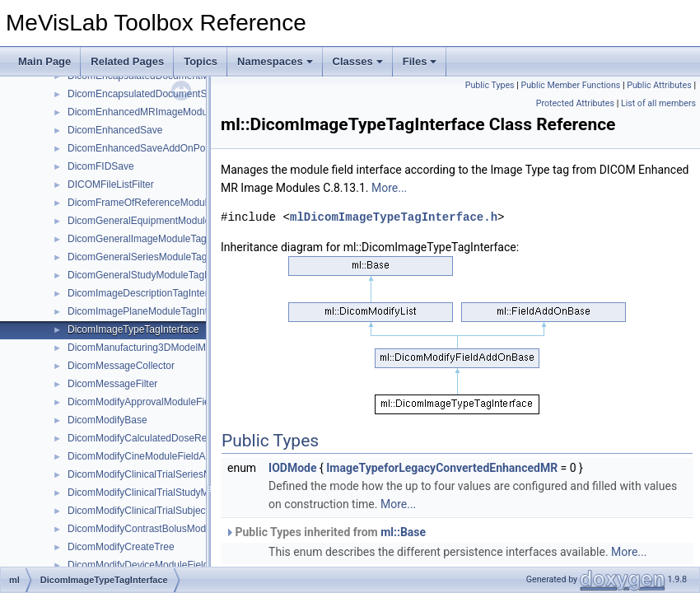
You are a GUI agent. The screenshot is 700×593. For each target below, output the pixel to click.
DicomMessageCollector (121, 366)
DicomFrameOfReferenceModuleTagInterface (167, 203)
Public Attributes (659, 85)
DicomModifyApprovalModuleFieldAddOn (158, 402)
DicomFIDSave (101, 166)
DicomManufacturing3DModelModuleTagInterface (176, 348)
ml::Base (403, 532)
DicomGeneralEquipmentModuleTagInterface (166, 221)
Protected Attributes (575, 103)
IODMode (292, 468)
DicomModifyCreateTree (121, 547)
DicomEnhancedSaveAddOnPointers (149, 148)
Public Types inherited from (325, 532)
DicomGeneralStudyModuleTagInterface (155, 275)
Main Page (44, 61)
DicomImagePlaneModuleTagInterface (151, 311)
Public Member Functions (571, 85)
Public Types (490, 85)
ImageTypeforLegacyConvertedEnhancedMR (442, 468)
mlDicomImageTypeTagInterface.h (394, 217)
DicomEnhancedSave (115, 130)
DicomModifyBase (107, 420)
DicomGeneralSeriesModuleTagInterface (156, 257)
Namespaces (275, 61)
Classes (358, 61)
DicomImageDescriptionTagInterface (147, 293)
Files (420, 61)
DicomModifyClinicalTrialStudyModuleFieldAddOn (176, 493)
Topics (201, 61)
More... (389, 188)
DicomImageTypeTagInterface (133, 329)
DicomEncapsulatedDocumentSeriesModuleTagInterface (191, 94)
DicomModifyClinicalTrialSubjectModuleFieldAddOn (180, 511)
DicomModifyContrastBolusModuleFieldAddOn (169, 529)
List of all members (658, 103)
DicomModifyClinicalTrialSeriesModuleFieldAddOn (178, 474)
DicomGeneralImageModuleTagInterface (156, 239)
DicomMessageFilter (112, 384)
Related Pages (127, 61)
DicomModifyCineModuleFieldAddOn (149, 456)
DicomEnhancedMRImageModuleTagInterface (168, 112)
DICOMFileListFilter (111, 184)
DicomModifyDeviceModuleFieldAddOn (154, 565)
